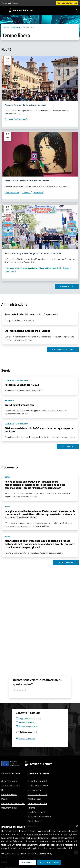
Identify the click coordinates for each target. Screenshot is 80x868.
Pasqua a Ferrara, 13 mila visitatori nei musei (26, 105)
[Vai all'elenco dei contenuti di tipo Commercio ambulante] (30, 268)
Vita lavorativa (34, 790)
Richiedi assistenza (25, 722)
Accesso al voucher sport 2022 (22, 385)
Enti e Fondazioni (9, 794)
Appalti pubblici (34, 799)
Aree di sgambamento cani (20, 405)
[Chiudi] (77, 826)
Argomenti (16, 27)
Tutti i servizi (68, 447)
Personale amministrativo (13, 803)
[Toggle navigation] (4, 10)
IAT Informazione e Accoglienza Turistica (27, 331)
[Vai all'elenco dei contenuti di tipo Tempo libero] (22, 120)
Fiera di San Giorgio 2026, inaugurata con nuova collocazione (33, 253)
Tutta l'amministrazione (63, 350)
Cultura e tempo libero (38, 786)
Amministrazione (11, 773)
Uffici (4, 790)
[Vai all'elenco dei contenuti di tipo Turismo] (10, 120)
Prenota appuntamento (27, 726)
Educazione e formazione (39, 817)
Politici (4, 799)
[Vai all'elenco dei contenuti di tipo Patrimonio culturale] (12, 192)
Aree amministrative (11, 786)
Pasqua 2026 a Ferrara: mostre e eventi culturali (27, 181)
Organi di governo (9, 781)
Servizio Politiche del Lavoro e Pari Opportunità (31, 314)
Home (6, 27)
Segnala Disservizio (25, 739)
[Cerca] (77, 11)
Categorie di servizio (39, 773)
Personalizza (28, 863)
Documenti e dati (9, 808)
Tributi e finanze (35, 821)
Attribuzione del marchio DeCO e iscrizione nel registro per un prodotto (39, 430)
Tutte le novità (67, 286)
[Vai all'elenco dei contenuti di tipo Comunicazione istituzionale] (49, 268)
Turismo (31, 808)
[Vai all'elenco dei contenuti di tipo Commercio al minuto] (13, 268)
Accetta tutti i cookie (49, 863)
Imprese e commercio (38, 794)
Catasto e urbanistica (37, 803)
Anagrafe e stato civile (38, 781)
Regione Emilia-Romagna (10, 3)
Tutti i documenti (66, 562)
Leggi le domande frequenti (28, 718)
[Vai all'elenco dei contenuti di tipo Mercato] (66, 268)
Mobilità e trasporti (36, 812)
